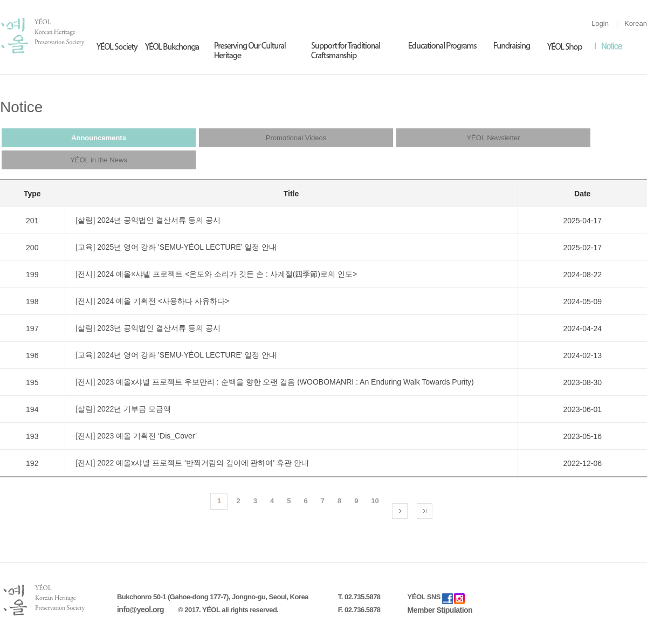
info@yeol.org (140, 609)
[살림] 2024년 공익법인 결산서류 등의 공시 (148, 220)
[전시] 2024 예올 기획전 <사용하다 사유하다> (153, 301)
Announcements (99, 138)
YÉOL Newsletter (493, 138)
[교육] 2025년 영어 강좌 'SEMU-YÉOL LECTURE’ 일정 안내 (177, 247)
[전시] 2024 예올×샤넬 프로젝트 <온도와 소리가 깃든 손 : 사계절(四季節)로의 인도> (217, 274)
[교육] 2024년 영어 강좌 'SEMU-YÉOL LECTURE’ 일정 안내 (177, 355)
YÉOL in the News (99, 160)
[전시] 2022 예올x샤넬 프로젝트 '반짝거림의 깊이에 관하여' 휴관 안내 (192, 463)
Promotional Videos (296, 138)
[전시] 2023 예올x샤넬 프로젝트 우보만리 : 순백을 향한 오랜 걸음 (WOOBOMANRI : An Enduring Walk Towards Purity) (275, 382)
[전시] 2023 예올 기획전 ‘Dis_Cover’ (137, 436)
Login (600, 23)
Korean (636, 23)
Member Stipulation (440, 610)
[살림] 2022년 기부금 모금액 (124, 409)
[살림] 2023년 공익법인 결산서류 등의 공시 (148, 328)
